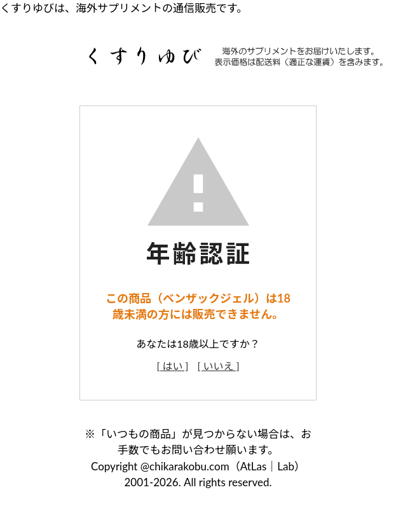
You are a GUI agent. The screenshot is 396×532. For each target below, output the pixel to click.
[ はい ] (172, 366)
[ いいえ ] (219, 366)
